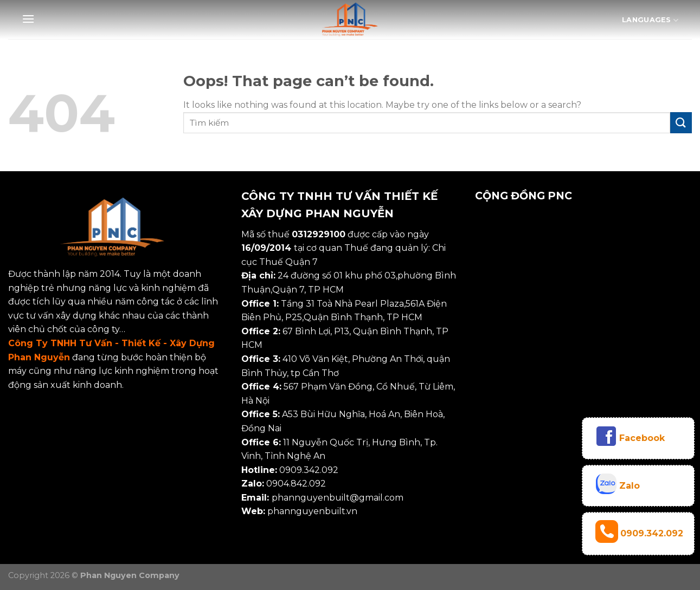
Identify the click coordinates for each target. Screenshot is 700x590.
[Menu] (28, 19)
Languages (650, 20)
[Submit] (681, 123)
